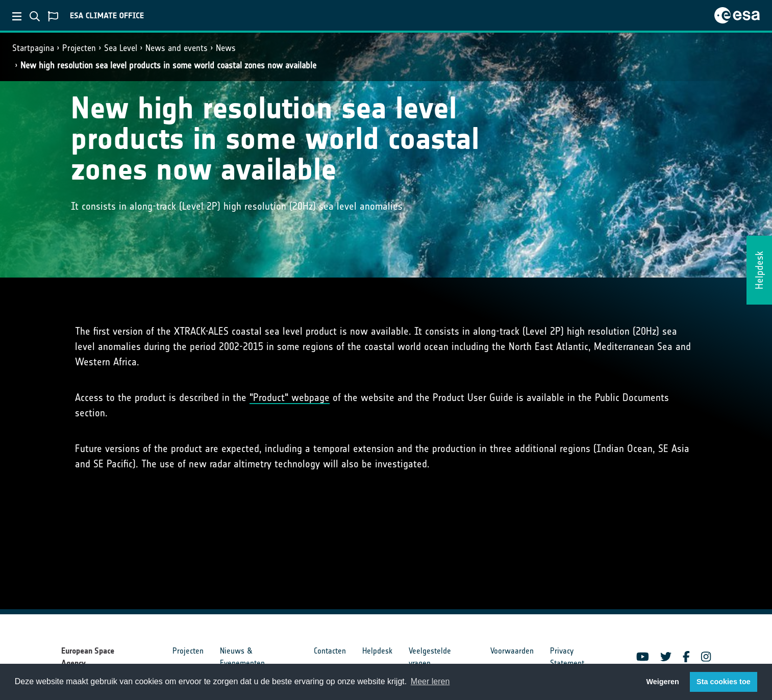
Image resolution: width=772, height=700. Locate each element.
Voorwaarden (512, 651)
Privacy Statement (567, 657)
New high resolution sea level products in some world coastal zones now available (168, 65)
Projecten (79, 48)
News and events (177, 48)
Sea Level (121, 48)
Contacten (330, 651)
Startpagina (33, 48)
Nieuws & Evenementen (242, 657)
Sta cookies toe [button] (724, 682)
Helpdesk (377, 651)
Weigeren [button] (663, 682)
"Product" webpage (290, 397)
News (226, 48)
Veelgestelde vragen (430, 657)
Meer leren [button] (430, 681)
